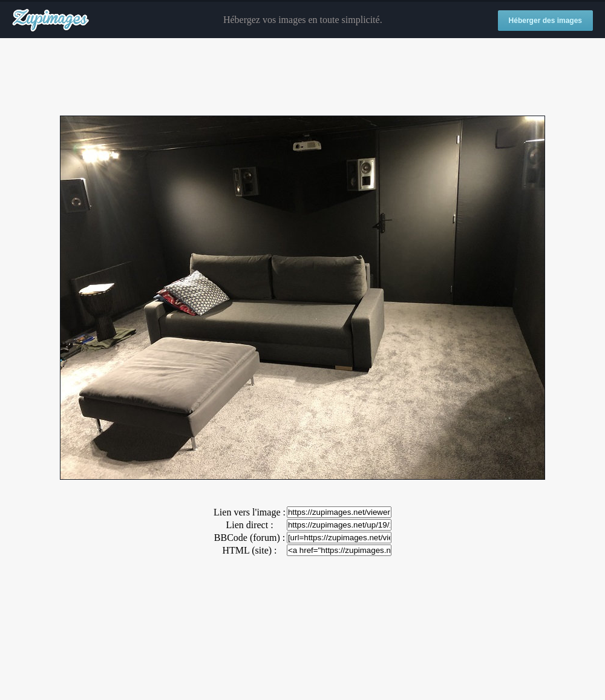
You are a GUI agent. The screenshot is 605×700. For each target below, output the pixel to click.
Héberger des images (545, 21)
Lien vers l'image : (250, 512)
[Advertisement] (302, 77)
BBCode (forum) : (250, 538)
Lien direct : (249, 525)
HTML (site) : (249, 550)
